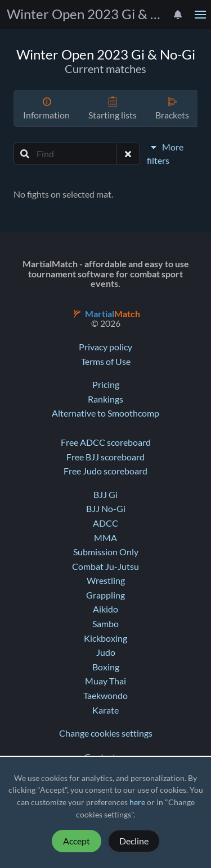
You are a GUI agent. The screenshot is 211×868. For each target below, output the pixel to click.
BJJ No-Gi (106, 509)
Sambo (105, 624)
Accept (77, 841)
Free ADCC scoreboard (106, 442)
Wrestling (106, 581)
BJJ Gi (105, 495)
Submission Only (106, 552)
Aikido (105, 609)
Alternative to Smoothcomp (105, 413)
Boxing (106, 667)
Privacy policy (105, 347)
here (137, 802)
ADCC (105, 523)
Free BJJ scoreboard (105, 457)
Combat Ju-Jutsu (105, 567)
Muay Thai (105, 681)
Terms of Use (106, 362)
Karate (105, 710)
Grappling (105, 595)
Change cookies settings (106, 733)
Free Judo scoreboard (105, 471)
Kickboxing (105, 638)
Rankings (105, 399)
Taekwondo (105, 696)
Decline (134, 841)
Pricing (106, 385)
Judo (106, 652)
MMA (105, 538)
